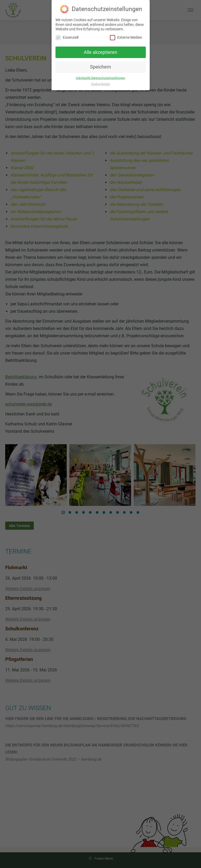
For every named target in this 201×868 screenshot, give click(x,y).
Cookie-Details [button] (100, 84)
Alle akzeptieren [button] (100, 52)
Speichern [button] (100, 67)
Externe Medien (126, 38)
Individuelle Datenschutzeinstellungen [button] (100, 78)
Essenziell (67, 38)
